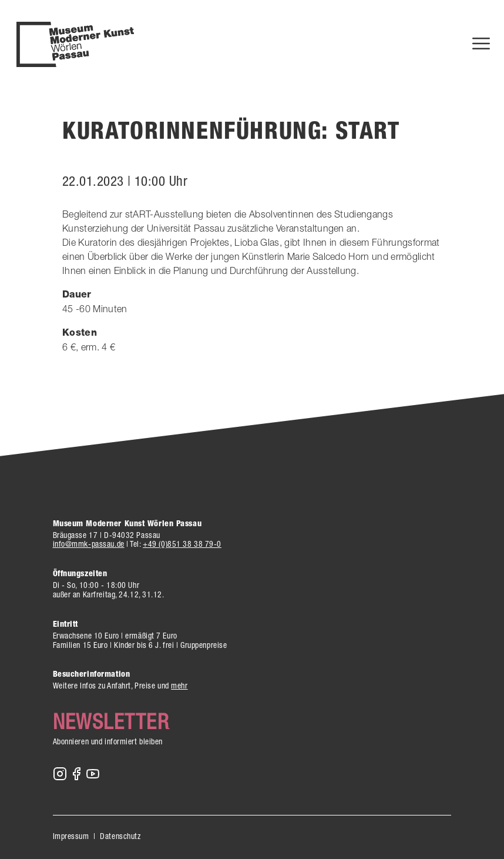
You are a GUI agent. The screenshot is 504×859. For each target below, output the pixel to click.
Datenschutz (120, 836)
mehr (179, 686)
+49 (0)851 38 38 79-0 (182, 544)
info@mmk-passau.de (89, 544)
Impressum (71, 836)
